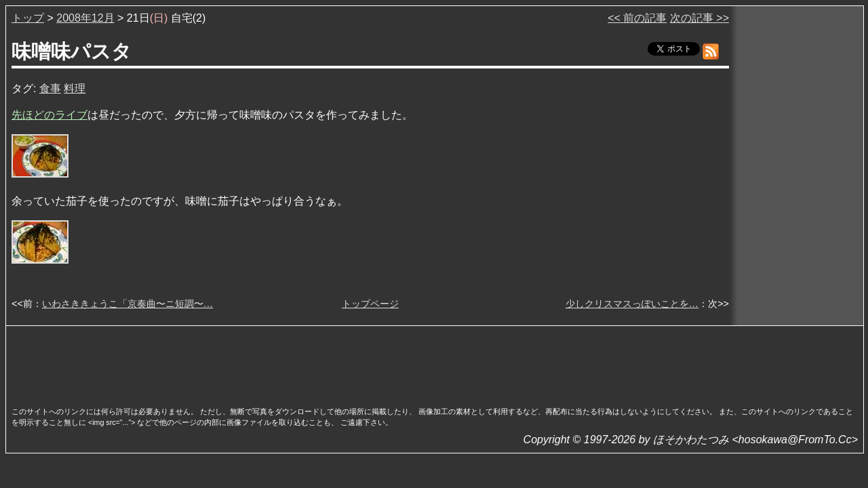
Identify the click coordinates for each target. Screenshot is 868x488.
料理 (75, 88)
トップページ (370, 304)
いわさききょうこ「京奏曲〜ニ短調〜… (127, 304)
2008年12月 (85, 18)
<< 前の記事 (637, 18)
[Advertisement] (435, 362)
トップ (28, 18)
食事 (50, 88)
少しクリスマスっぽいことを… (632, 304)
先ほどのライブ (50, 115)
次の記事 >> (699, 18)
